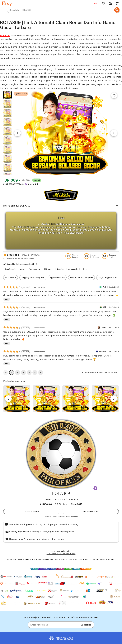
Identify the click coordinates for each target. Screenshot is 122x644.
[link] (6, 372)
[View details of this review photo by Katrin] (105, 399)
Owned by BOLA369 (55, 499)
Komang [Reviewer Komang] (103, 351)
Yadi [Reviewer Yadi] (104, 287)
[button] (95, 488)
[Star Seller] (26, 184)
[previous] (8, 399)
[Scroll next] (102, 278)
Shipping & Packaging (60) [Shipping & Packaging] (33, 278)
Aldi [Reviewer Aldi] (105, 307)
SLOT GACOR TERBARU (14, 184)
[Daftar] (90, 511)
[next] (114, 399)
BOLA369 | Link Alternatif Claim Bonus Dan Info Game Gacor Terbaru (85, 559)
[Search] (117, 10)
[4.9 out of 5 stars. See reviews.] (34, 184)
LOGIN (95, 3)
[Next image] (114, 133)
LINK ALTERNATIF (26, 559)
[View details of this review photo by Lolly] (17, 399)
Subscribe (86, 625)
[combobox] (60, 10)
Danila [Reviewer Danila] (104, 327)
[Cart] (117, 3)
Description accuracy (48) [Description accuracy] (81, 278)
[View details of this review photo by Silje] (76, 399)
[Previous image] (17, 133)
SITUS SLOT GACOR (44, 559)
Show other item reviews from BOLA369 (99, 372)
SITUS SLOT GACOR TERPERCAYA (61, 554)
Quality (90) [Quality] (11, 278)
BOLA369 (5, 36)
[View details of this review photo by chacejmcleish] (46, 399)
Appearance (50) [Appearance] (57, 278)
